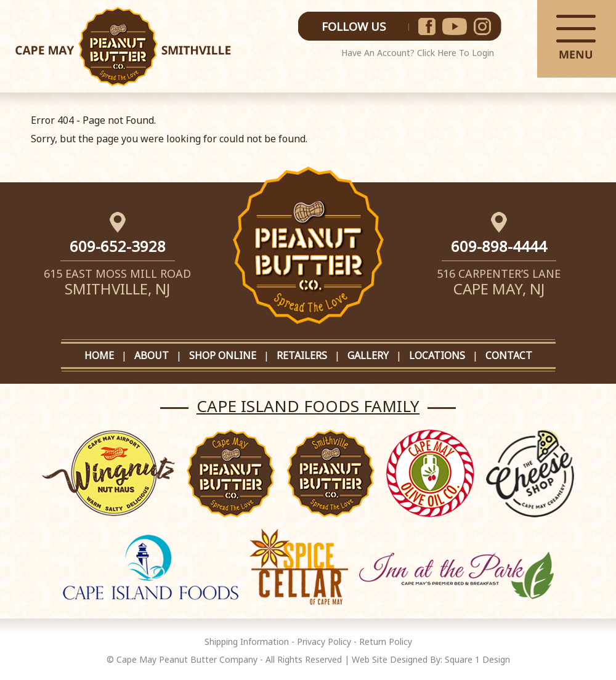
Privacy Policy (324, 642)
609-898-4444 (499, 246)
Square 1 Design (477, 659)
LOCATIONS (437, 355)
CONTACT (509, 355)
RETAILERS (302, 355)
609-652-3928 (118, 246)
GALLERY (368, 355)
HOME (99, 355)
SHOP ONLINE (223, 355)
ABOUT (152, 355)
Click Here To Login (456, 53)
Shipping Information (247, 642)
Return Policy (386, 642)
